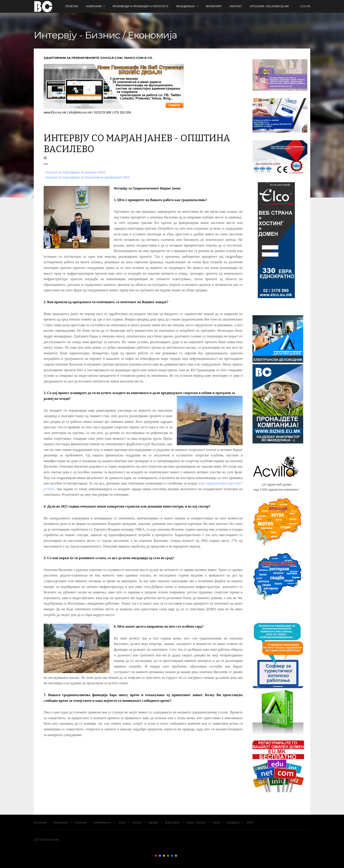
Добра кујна (172, 823)
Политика (81, 823)
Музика (137, 823)
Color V (172, 856)
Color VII (180, 856)
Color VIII (184, 856)
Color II (160, 856)
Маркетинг (214, 6)
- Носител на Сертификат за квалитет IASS (74, 172)
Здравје (153, 823)
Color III (164, 856)
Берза (216, 823)
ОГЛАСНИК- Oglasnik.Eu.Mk (270, 6)
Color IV (168, 856)
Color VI (176, 856)
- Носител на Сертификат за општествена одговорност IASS (87, 177)
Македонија (186, 6)
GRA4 (250, 823)
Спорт (122, 823)
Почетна (72, 6)
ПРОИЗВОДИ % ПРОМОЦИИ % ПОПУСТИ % (141, 6)
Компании (94, 6)
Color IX (188, 856)
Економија (40, 823)
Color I (156, 856)
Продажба (233, 823)
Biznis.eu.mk (43, 6)
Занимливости (102, 823)
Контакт (236, 6)
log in (305, 6)
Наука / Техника (196, 823)
